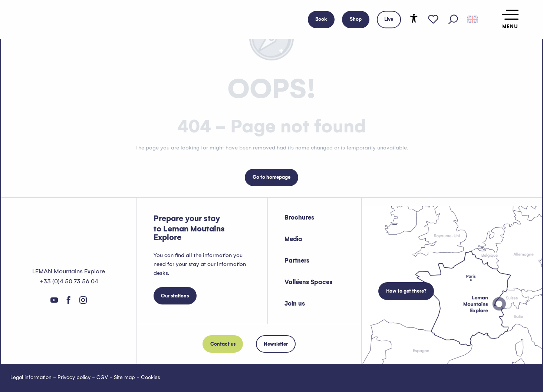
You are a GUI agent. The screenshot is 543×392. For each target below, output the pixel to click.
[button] (453, 20)
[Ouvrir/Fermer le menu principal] (510, 19)
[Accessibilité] (414, 18)
